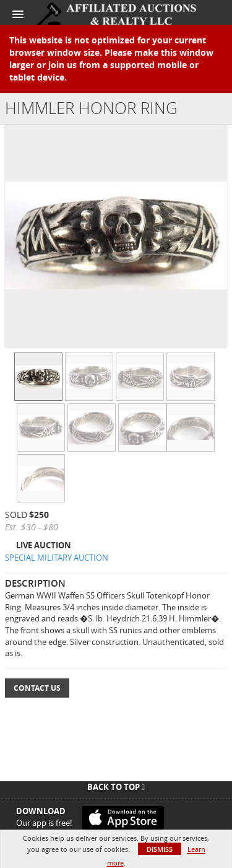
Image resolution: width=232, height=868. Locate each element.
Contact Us (37, 688)
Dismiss (160, 849)
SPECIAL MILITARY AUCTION (57, 558)
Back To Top (116, 787)
